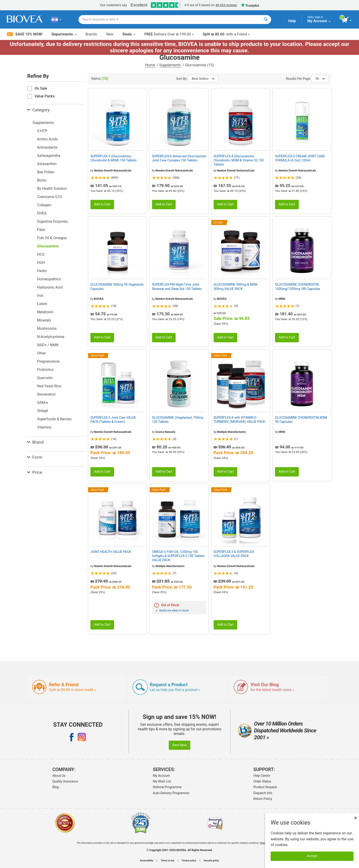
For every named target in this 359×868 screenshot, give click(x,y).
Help (292, 21)
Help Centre (262, 776)
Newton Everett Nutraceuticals (113, 171)
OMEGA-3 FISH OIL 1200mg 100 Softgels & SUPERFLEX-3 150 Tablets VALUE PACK (178, 556)
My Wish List (162, 781)
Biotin (42, 180)
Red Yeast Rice (49, 386)
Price (35, 472)
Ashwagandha (49, 156)
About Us (59, 776)
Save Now (179, 745)
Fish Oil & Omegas (52, 238)
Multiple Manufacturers (231, 432)
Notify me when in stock (174, 611)
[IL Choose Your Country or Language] (56, 19)
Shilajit (43, 411)
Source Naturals (165, 432)
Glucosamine (48, 246)
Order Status (262, 781)
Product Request (265, 787)
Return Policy (263, 799)
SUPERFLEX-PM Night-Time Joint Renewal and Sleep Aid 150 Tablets (177, 287)
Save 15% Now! (25, 34)
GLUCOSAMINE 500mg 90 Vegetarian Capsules (117, 287)
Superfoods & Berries (54, 419)
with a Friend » (226, 34)
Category (38, 110)
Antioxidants (47, 147)
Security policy (211, 861)
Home (151, 65)
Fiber (41, 230)
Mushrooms (47, 328)
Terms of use (167, 861)
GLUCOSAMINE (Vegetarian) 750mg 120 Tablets (178, 420)
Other (42, 353)
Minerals (44, 320)
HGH (41, 263)
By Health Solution (52, 189)
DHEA (42, 213)
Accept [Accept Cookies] (312, 856)
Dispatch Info (263, 793)
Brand (35, 442)
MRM (282, 299)
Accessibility (147, 861)
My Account (161, 776)
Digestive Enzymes (52, 221)
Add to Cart (102, 204)
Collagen (44, 205)
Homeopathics (49, 279)
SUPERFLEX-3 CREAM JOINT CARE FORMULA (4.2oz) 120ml (300, 158)
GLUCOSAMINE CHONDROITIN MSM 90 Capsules (301, 420)
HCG (41, 254)
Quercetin (45, 378)
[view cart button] (347, 20)
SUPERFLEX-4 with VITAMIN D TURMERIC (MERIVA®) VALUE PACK (239, 420)
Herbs (42, 271)
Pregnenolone (48, 361)
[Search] (266, 20)
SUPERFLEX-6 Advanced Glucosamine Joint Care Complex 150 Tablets (179, 158)
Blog (56, 787)
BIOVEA (99, 299)
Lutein (42, 304)
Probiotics (45, 370)
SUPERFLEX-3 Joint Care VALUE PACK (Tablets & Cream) (113, 420)
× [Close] (356, 818)
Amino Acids (47, 139)
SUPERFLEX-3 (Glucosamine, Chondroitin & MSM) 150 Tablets (113, 158)
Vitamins (44, 427)
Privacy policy (189, 861)
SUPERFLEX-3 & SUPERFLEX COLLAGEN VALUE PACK (234, 554)
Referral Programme (167, 787)
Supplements (170, 65)
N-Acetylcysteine (51, 337)
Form (35, 457)
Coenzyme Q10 (49, 197)
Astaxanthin (47, 164)
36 (320, 79)
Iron (40, 296)
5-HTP (42, 131)
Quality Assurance (65, 781)
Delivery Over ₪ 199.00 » (169, 34)
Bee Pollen (46, 172)
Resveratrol (46, 394)
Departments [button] (64, 34)
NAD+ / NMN (48, 345)
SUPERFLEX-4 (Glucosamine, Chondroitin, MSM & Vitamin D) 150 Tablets (239, 160)
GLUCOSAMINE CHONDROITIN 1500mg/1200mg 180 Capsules (298, 287)
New (110, 34)
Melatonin (45, 312)
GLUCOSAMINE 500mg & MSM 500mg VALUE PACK (236, 287)
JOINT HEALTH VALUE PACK (111, 552)
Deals (129, 34)
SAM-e (42, 403)
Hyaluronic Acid (50, 287)
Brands (91, 34)
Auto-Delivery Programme (171, 793)
